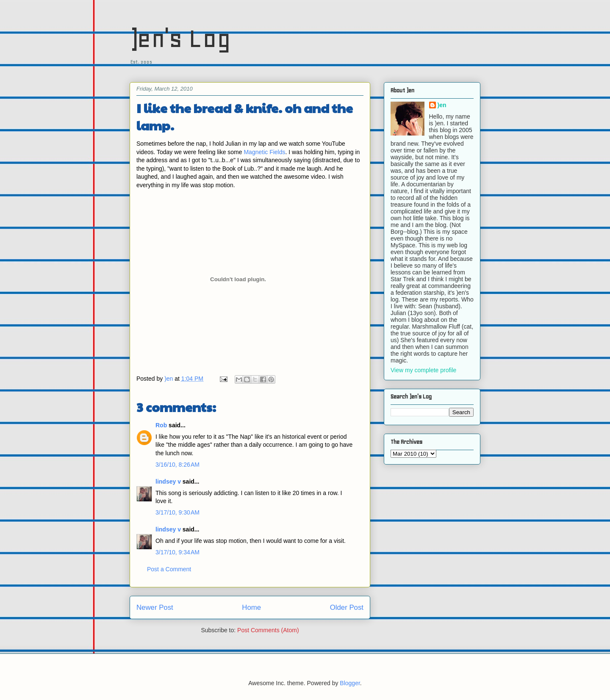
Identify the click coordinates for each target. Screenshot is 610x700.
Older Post (347, 607)
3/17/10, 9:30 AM (177, 512)
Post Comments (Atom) (268, 630)
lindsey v (168, 481)
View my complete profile (423, 370)
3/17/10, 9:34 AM (177, 552)
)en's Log (180, 38)
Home (251, 607)
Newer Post (155, 607)
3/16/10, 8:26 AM (177, 465)
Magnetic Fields (264, 152)
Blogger (350, 683)
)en (442, 105)
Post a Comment (169, 569)
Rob (161, 425)
